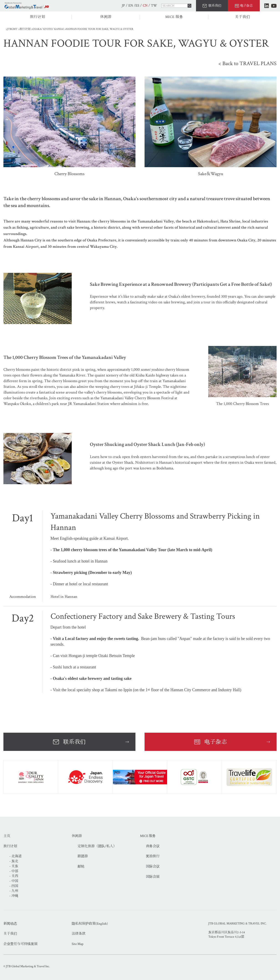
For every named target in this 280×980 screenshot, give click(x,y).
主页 (7, 836)
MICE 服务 (174, 17)
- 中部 (14, 871)
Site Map (78, 944)
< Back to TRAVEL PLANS (247, 63)
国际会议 (153, 866)
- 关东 (14, 866)
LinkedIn (267, 6)
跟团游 (83, 856)
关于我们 (243, 17)
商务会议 (153, 846)
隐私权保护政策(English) (90, 924)
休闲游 (106, 17)
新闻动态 (10, 924)
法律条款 (79, 934)
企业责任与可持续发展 (20, 944)
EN (131, 6)
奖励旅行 (153, 856)
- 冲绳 (14, 896)
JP (123, 6)
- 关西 (14, 876)
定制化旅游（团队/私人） (97, 846)
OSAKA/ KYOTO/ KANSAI (48, 29)
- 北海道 (15, 856)
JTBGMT (12, 29)
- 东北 (14, 861)
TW (154, 6)
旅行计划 (38, 17)
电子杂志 (247, 6)
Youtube (274, 6)
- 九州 (14, 891)
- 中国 (14, 881)
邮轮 (81, 866)
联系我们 (215, 6)
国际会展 (153, 877)
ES (137, 6)
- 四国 (14, 886)
